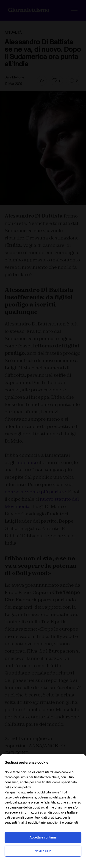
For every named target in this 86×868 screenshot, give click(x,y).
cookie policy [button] (21, 787)
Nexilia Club (43, 851)
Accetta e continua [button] (43, 837)
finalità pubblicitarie (32, 822)
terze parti (12, 797)
